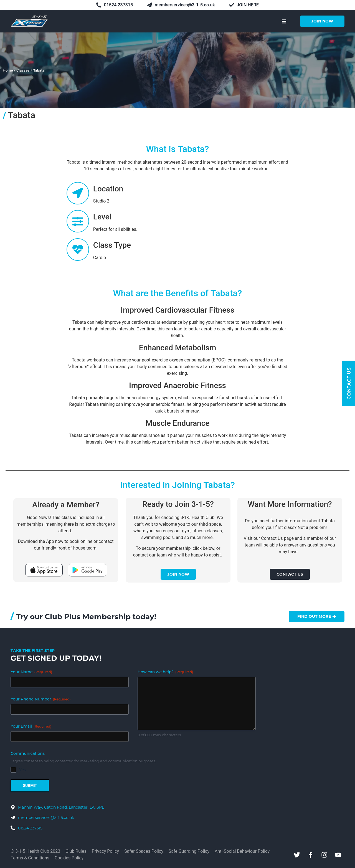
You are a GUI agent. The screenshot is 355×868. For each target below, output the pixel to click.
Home (8, 70)
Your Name (31, 672)
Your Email (31, 726)
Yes (23, 770)
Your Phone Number (40, 699)
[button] (284, 21)
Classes (23, 70)
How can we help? (165, 672)
